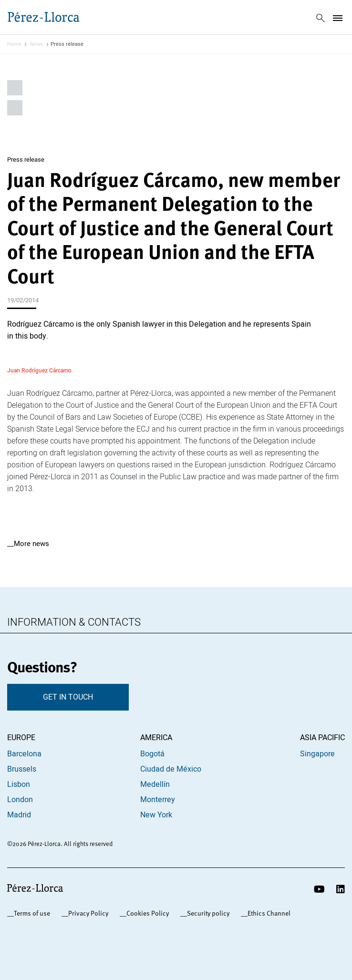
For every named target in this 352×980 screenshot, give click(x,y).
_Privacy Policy (87, 913)
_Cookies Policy (146, 913)
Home (14, 44)
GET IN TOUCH (68, 697)
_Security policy (207, 913)
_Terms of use (30, 913)
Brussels (22, 769)
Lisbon (19, 784)
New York (156, 815)
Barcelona (24, 754)
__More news (28, 544)
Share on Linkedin (15, 88)
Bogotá (152, 754)
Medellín (155, 784)
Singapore (317, 754)
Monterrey (158, 800)
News (37, 44)
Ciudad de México (171, 769)
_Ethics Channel (267, 913)
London (20, 800)
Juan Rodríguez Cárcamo (39, 370)
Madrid (19, 815)
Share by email (15, 108)
